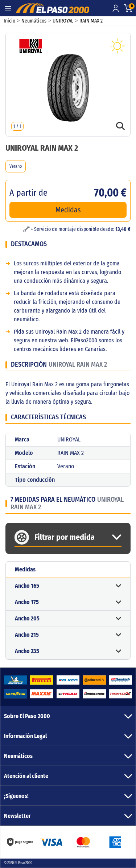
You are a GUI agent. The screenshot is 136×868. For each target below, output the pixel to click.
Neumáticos (34, 21)
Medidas (68, 210)
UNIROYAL (63, 21)
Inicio (9, 21)
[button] (68, 586)
